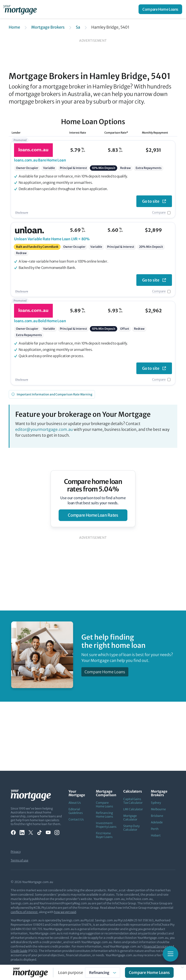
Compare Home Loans (160, 9)
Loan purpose (71, 972)
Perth (155, 829)
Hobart (156, 835)
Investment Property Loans (106, 825)
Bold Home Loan (40, 321)
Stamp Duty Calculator (131, 828)
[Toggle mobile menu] (170, 954)
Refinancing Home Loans (105, 815)
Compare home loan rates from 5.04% (93, 485)
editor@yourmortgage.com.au (44, 429)
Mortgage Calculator (130, 818)
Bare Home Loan (40, 160)
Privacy (16, 852)
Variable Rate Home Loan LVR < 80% (52, 239)
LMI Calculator (133, 809)
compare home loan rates (93, 515)
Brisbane (157, 816)
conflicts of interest (24, 912)
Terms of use (19, 860)
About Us (75, 803)
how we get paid (65, 912)
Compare (159, 213)
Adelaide (157, 822)
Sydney (156, 803)
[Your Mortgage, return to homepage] (21, 9)
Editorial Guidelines (76, 811)
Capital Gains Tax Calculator (133, 801)
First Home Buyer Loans (104, 835)
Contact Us (76, 819)
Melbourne (158, 809)
